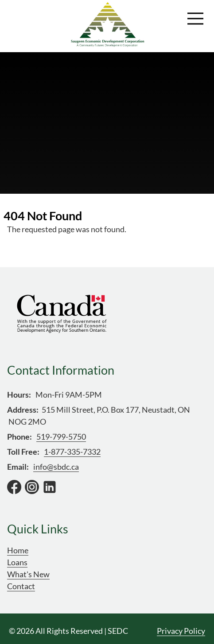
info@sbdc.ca (56, 467)
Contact (21, 586)
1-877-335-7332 (72, 452)
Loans (17, 562)
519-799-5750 (61, 437)
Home (18, 550)
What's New (28, 574)
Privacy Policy (181, 631)
